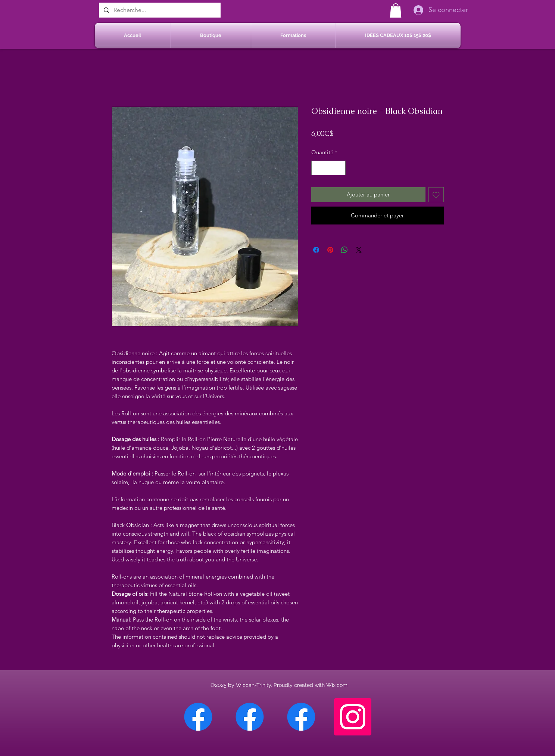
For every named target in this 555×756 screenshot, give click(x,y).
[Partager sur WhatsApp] (344, 250)
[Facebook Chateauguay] (198, 717)
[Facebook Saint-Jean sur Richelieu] (301, 717)
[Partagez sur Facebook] (316, 250)
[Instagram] (353, 717)
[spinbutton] (328, 168)
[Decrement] (317, 168)
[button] (396, 10)
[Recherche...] (159, 10)
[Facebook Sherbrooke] (250, 717)
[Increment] (339, 168)
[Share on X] (359, 250)
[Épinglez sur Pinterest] (330, 250)
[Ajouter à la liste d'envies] (436, 195)
